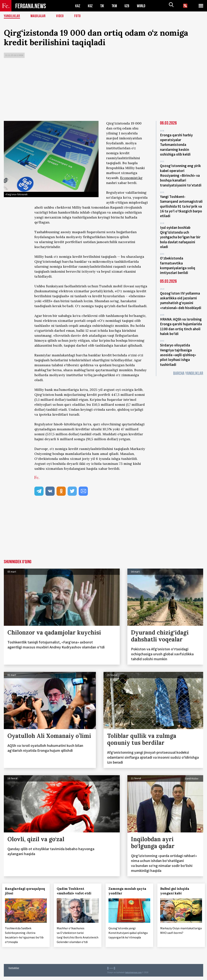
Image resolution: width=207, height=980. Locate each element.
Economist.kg (131, 178)
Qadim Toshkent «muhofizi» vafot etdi (76, 891)
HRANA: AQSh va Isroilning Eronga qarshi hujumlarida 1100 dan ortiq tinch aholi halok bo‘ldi (181, 319)
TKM (115, 6)
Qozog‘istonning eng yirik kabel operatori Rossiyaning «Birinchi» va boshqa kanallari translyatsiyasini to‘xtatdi (181, 174)
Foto (79, 16)
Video (61, 16)
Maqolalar (39, 16)
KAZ (78, 6)
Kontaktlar (14, 971)
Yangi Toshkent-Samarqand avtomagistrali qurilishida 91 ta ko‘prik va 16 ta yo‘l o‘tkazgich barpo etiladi (181, 203)
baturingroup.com (133, 976)
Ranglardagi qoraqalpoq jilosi (21, 891)
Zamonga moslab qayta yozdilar (129, 891)
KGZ (90, 6)
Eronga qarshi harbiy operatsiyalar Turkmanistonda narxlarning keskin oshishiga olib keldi (176, 144)
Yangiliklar (12, 16)
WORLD (142, 6)
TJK (103, 6)
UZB (128, 6)
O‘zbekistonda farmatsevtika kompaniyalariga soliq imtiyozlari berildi (178, 260)
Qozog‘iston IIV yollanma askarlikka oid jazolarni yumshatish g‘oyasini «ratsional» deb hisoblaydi (181, 294)
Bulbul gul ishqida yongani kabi (176, 891)
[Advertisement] (103, 90)
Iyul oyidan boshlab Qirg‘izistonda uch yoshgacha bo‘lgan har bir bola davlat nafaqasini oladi (180, 233)
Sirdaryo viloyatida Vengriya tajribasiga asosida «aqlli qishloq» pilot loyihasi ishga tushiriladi (178, 346)
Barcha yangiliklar (188, 364)
